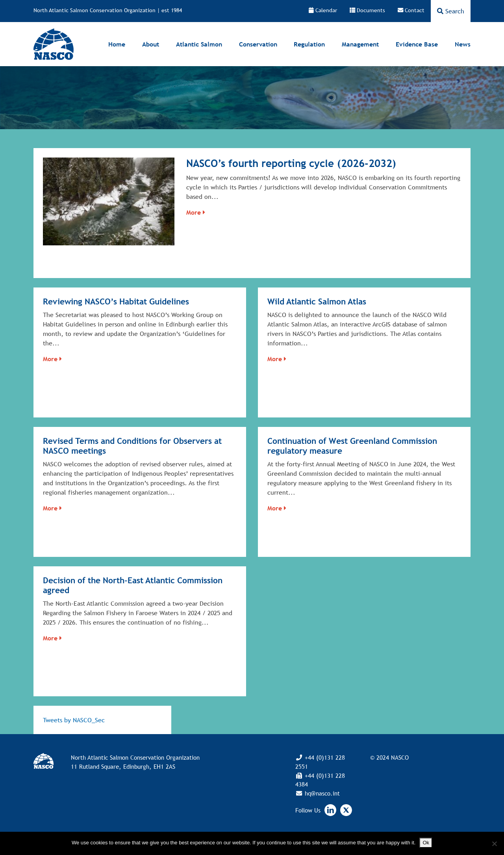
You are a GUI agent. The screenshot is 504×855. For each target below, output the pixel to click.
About (151, 44)
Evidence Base (417, 44)
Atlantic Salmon (199, 44)
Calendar (323, 10)
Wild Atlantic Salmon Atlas (317, 301)
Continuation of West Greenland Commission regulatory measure (352, 446)
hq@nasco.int (321, 793)
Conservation (258, 44)
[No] (494, 844)
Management (360, 44)
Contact (411, 10)
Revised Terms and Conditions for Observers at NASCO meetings (132, 446)
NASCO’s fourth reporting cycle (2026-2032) (291, 163)
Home (117, 44)
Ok (426, 843)
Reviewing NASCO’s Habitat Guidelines (116, 301)
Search (451, 11)
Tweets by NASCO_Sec (74, 720)
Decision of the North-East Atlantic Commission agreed (133, 585)
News (463, 44)
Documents (367, 10)
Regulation (309, 44)
